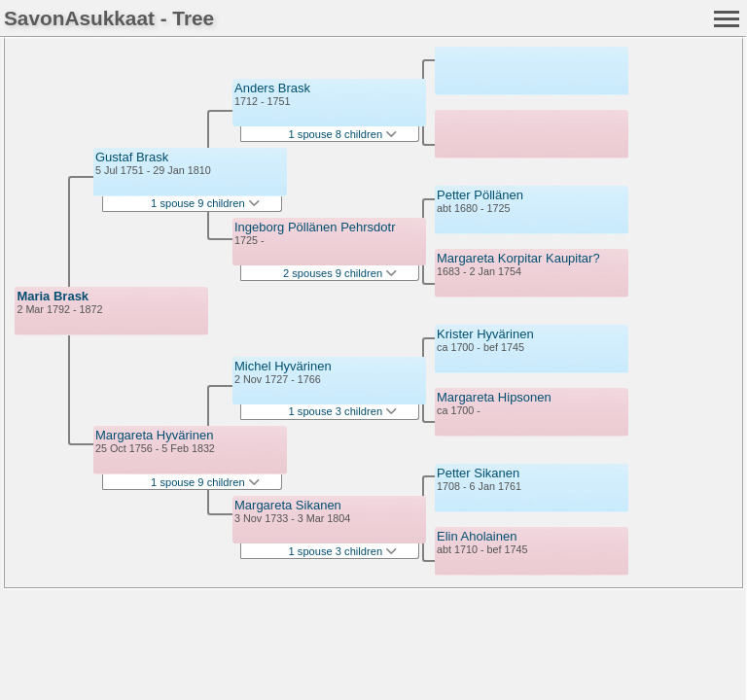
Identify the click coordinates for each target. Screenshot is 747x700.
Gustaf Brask (132, 157)
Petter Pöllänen (480, 195)
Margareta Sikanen (288, 505)
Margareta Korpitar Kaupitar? (518, 258)
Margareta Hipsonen (494, 397)
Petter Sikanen (478, 473)
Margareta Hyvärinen (154, 435)
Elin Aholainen (477, 536)
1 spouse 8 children (343, 134)
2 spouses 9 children (340, 273)
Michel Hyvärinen (283, 366)
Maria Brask (53, 296)
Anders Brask (272, 88)
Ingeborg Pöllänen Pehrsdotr (315, 227)
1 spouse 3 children (343, 411)
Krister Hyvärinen (485, 334)
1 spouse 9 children (205, 203)
